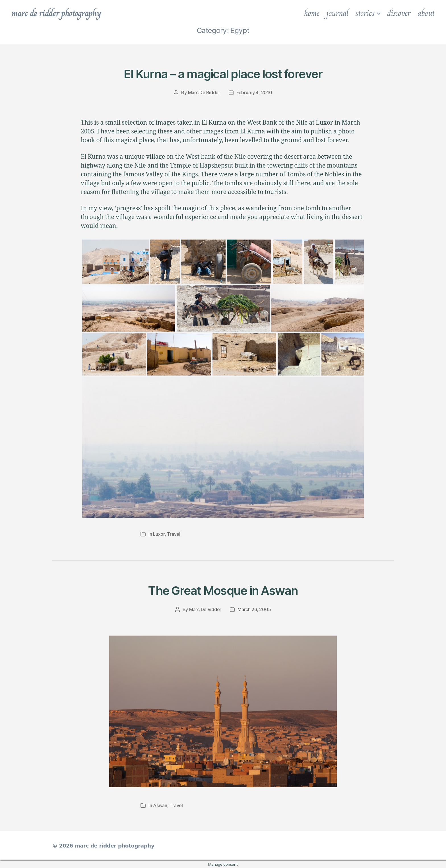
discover (399, 13)
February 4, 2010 (254, 92)
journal (337, 13)
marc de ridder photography (56, 13)
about (426, 13)
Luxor (159, 534)
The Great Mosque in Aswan (223, 590)
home (312, 13)
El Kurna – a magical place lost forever (223, 74)
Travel (174, 534)
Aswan (160, 805)
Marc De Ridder (204, 92)
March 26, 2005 (254, 609)
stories (365, 13)
